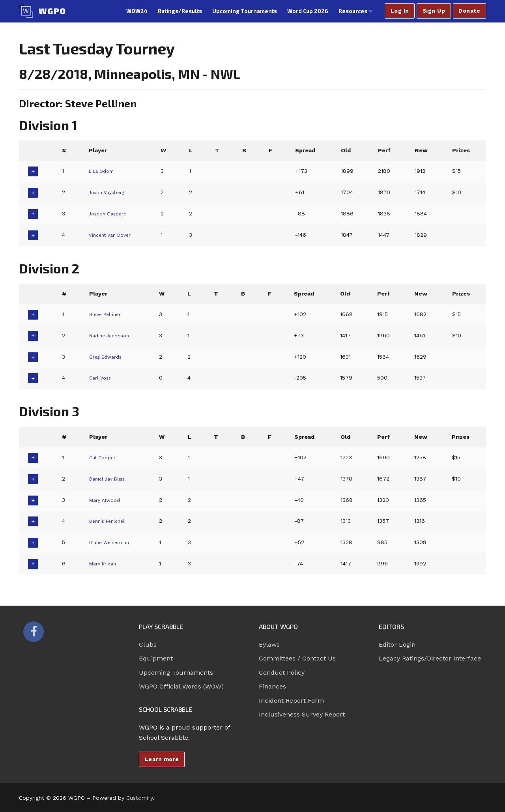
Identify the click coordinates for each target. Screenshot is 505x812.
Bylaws (269, 645)
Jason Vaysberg (109, 192)
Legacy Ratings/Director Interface (430, 658)
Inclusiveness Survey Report (302, 714)
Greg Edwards (107, 357)
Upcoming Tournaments (176, 673)
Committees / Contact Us (297, 658)
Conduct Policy (282, 673)
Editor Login (397, 645)
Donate (469, 11)
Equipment (156, 658)
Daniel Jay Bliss (109, 479)
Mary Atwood (106, 500)
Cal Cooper (103, 457)
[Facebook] (34, 632)
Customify (139, 798)
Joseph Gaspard (110, 213)
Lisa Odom (103, 171)
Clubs (148, 645)
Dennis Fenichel (110, 521)
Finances (272, 686)
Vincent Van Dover (113, 235)
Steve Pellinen (107, 314)
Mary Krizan (104, 563)
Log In (400, 11)
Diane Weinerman (112, 542)
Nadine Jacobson (112, 335)
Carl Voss (101, 378)
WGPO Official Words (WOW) (181, 686)
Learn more (162, 759)
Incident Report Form (291, 701)
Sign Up (434, 11)
